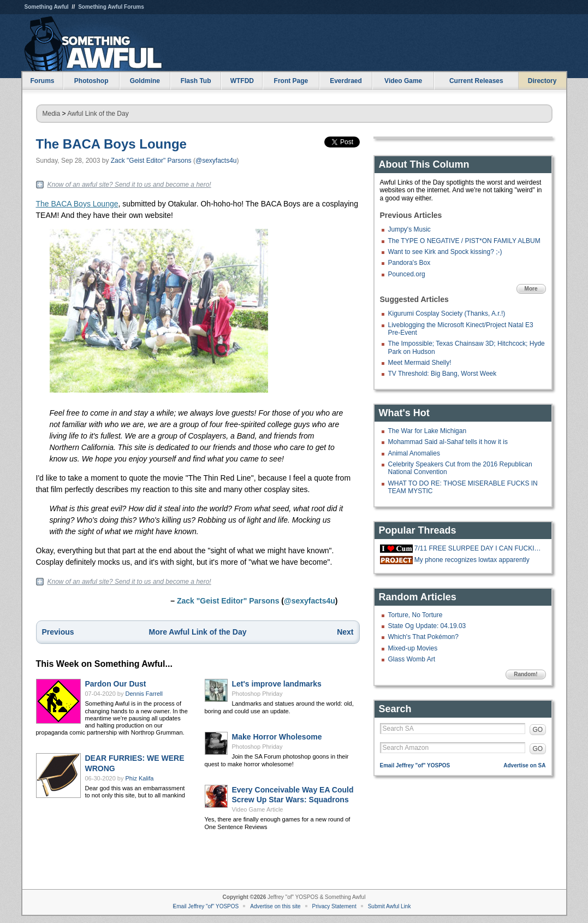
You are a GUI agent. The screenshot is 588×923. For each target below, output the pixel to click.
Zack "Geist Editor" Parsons (151, 161)
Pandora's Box (409, 263)
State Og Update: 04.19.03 (427, 626)
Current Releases (476, 81)
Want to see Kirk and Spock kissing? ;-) (445, 252)
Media (52, 114)
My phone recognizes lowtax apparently (472, 560)
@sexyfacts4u (216, 161)
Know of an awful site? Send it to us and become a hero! (129, 185)
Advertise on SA (524, 765)
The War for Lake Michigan (427, 431)
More (531, 289)
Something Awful (47, 7)
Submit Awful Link (390, 906)
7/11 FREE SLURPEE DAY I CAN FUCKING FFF (479, 548)
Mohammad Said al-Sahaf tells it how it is (448, 442)
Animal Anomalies (414, 453)
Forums (42, 81)
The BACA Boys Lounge (111, 144)
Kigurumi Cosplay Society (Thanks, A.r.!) (447, 313)
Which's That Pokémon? (423, 637)
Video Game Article (258, 809)
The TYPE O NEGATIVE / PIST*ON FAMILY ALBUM (464, 241)
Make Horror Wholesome (277, 737)
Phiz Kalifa (140, 778)
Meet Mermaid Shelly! (420, 363)
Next (345, 632)
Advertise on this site (275, 906)
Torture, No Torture (415, 615)
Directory (542, 81)
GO (538, 730)
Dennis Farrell (144, 694)
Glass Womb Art (412, 659)
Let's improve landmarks (277, 684)
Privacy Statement (334, 906)
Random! (525, 674)
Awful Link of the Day (98, 114)
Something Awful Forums (111, 7)
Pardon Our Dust (116, 684)
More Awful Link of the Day (198, 632)
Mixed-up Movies (413, 648)
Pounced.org (407, 274)
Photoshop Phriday (257, 694)
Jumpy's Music (409, 229)
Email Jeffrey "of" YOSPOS (415, 765)
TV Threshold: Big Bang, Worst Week (443, 374)
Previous (58, 632)
